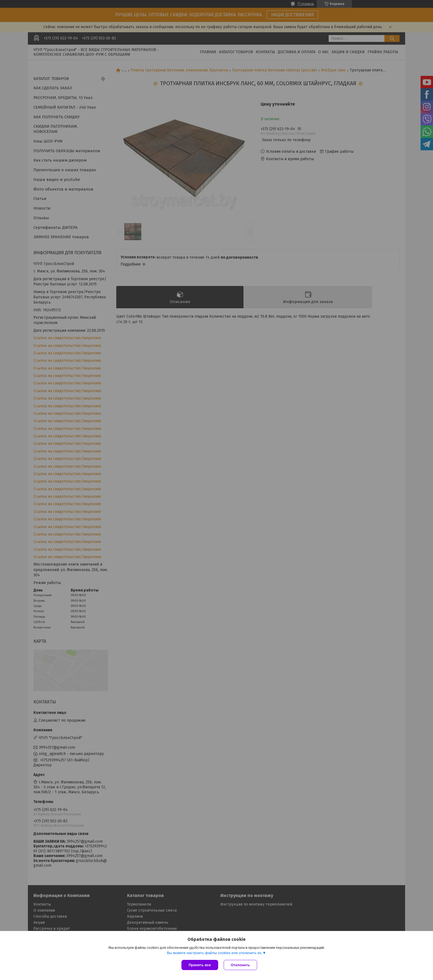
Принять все (200, 965)
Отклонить (240, 965)
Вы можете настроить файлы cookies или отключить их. (215, 953)
